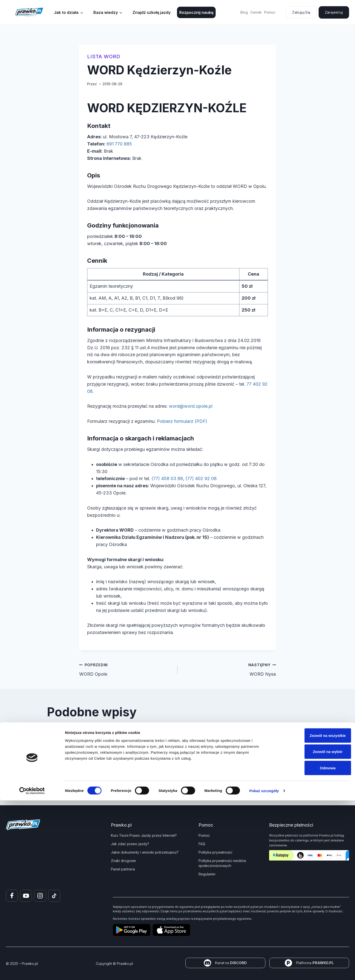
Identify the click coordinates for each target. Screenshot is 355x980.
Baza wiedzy (106, 12)
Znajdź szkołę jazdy (152, 12)
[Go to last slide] (55, 744)
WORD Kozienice (256, 737)
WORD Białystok (165, 737)
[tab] (168, 767)
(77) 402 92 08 (201, 478)
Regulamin (207, 874)
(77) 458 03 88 (167, 478)
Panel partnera (123, 869)
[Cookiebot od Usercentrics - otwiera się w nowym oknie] (32, 970)
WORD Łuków (72, 737)
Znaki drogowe (123, 861)
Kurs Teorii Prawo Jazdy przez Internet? (144, 835)
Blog (244, 12)
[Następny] (300, 744)
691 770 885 (119, 144)
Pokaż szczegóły (264, 970)
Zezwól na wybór (314, 931)
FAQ (202, 844)
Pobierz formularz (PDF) (182, 421)
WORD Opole (126, 669)
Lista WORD (104, 57)
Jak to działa (66, 12)
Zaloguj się (301, 12)
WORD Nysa (229, 669)
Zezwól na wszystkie (314, 915)
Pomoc (270, 12)
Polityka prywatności (215, 852)
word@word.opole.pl (191, 406)
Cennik (256, 12)
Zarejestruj (334, 12)
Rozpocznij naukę (196, 12)
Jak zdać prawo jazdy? (130, 844)
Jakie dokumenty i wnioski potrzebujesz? (145, 852)
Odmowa (314, 947)
